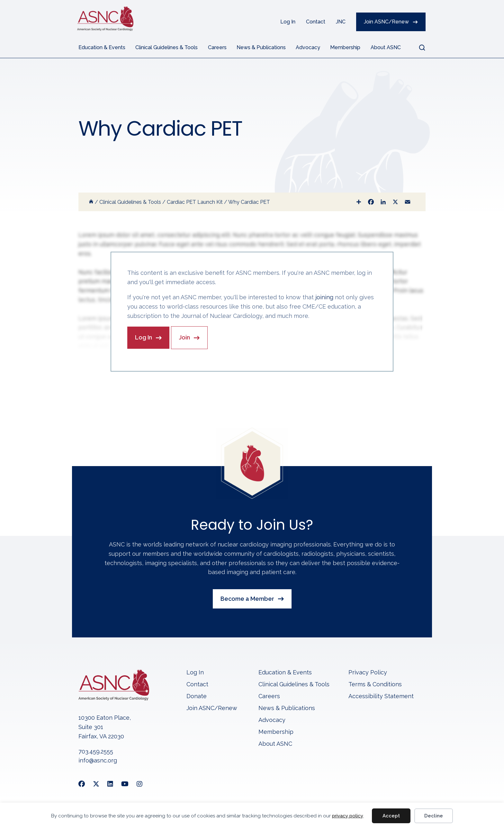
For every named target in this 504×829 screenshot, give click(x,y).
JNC (341, 22)
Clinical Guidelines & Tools (166, 47)
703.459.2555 (96, 752)
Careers (217, 47)
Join (184, 338)
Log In (288, 22)
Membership (345, 47)
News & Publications (261, 47)
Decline (434, 816)
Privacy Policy (368, 673)
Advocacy (308, 47)
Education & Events (102, 47)
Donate (197, 697)
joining (324, 297)
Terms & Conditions (375, 685)
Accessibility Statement (381, 697)
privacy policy (348, 816)
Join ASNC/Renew (386, 22)
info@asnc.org (98, 761)
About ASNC (386, 47)
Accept (391, 816)
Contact (316, 22)
